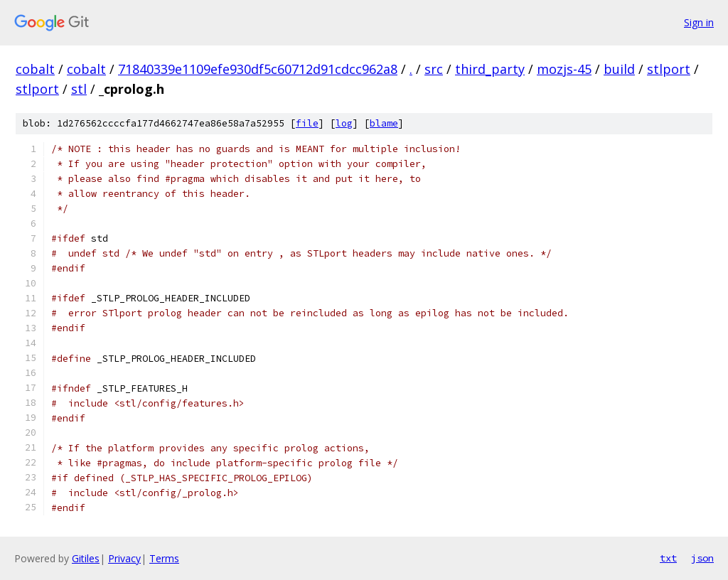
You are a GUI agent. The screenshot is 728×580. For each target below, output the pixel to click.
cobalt (35, 69)
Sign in (699, 22)
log (344, 123)
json (702, 558)
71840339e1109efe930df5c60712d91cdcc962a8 (258, 69)
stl (79, 89)
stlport (669, 69)
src (434, 69)
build (619, 69)
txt (668, 558)
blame (384, 123)
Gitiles (86, 558)
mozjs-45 (564, 69)
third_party (490, 69)
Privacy (124, 558)
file (307, 123)
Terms (164, 558)
